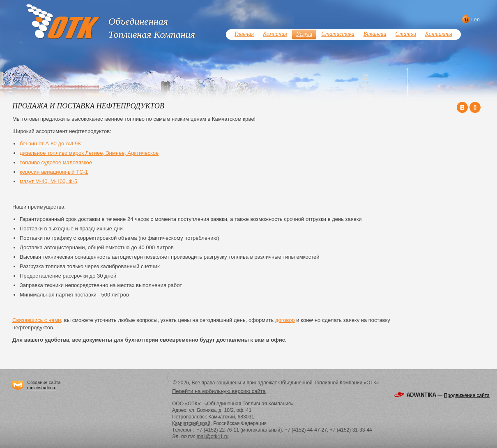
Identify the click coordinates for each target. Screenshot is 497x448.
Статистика (338, 34)
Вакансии (375, 34)
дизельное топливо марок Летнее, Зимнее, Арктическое (89, 153)
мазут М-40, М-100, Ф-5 (48, 181)
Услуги (304, 34)
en (477, 20)
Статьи (406, 34)
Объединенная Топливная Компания (249, 404)
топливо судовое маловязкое (56, 162)
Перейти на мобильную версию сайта (219, 391)
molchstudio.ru (42, 388)
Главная (244, 34)
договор (285, 320)
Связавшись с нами (37, 320)
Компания (275, 34)
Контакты (439, 34)
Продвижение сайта (467, 395)
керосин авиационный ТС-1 (54, 172)
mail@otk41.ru (213, 437)
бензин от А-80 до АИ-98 (50, 144)
